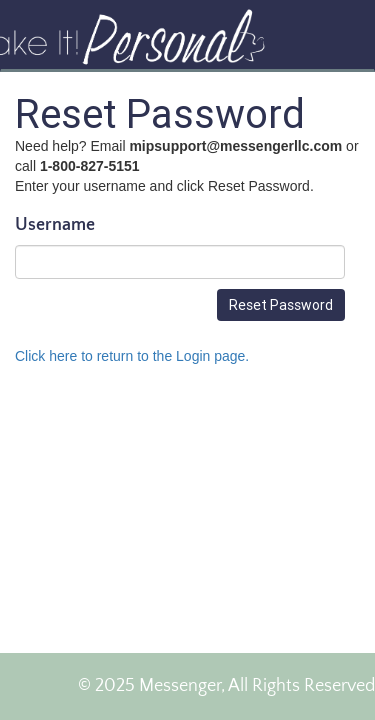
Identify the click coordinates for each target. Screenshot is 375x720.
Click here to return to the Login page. (132, 356)
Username (55, 225)
